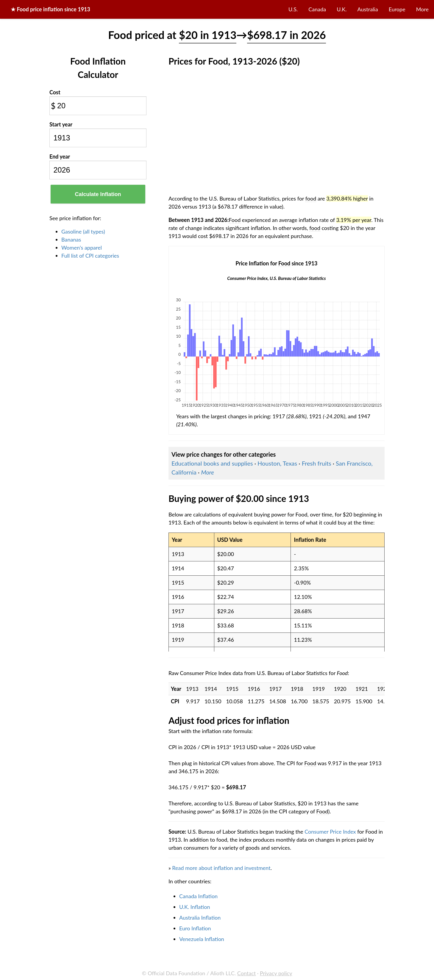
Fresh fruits (317, 463)
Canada (317, 9)
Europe (397, 9)
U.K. (342, 9)
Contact (246, 973)
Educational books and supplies (212, 463)
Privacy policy (276, 973)
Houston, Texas (277, 463)
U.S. (293, 9)
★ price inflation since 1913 (50, 9)
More (422, 9)
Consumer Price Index (330, 832)
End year (60, 156)
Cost (55, 92)
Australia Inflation (200, 918)
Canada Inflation (198, 896)
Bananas (71, 239)
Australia (368, 9)
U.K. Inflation (195, 907)
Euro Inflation (195, 928)
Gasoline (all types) (83, 231)
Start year (61, 124)
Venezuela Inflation (202, 939)
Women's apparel (82, 248)
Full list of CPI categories (90, 256)
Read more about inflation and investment (221, 868)
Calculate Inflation (98, 194)
